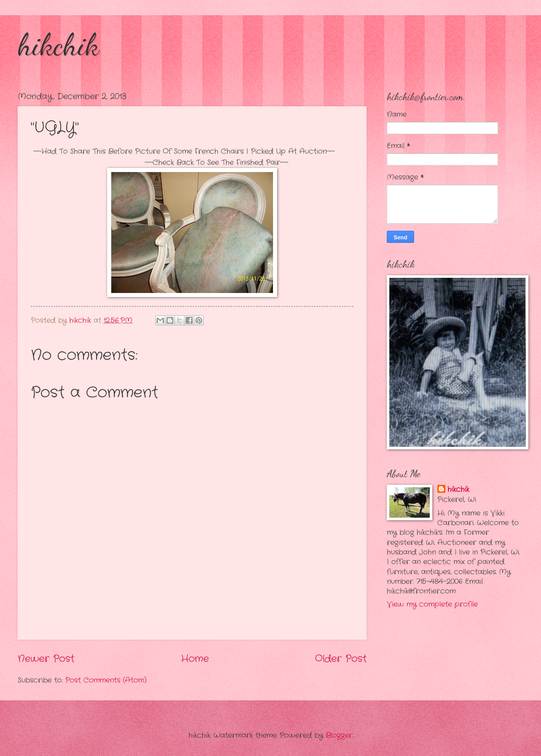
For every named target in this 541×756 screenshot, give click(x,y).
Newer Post (46, 659)
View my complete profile (432, 604)
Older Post (341, 659)
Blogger (339, 736)
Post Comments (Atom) (106, 680)
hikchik (58, 45)
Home (195, 659)
